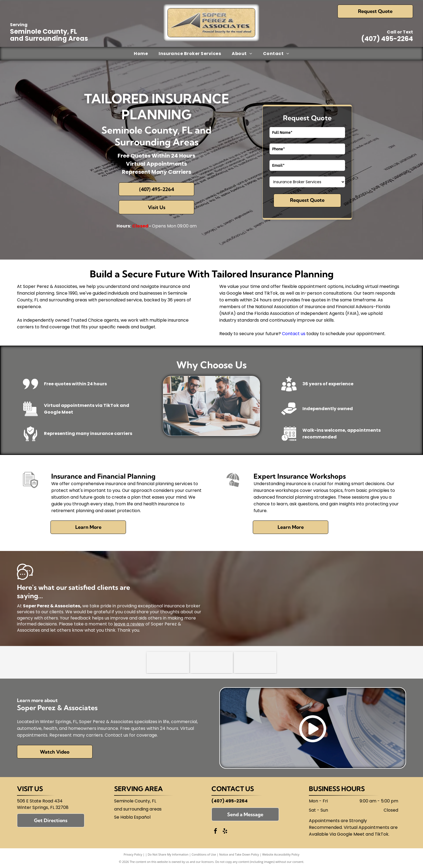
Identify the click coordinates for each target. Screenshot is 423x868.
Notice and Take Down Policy (239, 854)
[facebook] (216, 832)
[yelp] (225, 832)
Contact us (294, 334)
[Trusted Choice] (168, 662)
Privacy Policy (133, 854)
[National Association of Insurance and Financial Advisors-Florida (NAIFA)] (211, 662)
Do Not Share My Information (168, 854)
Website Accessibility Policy (281, 854)
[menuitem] (141, 54)
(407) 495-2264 (387, 39)
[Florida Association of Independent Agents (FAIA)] (255, 662)
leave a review (129, 624)
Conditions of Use (204, 854)
